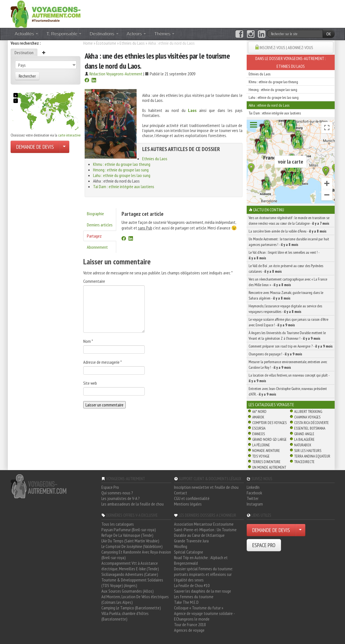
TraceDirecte (304, 462)
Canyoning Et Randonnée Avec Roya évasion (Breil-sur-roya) (136, 555)
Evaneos (259, 434)
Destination (24, 52)
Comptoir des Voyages (269, 423)
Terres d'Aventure (266, 462)
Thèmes (164, 34)
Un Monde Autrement (269, 467)
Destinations (104, 34)
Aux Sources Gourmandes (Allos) (128, 591)
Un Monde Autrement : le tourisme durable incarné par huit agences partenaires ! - (289, 242)
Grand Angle (304, 434)
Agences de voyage (189, 630)
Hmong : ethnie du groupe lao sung (121, 170)
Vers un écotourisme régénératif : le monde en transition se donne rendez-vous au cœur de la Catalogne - (289, 221)
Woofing (181, 546)
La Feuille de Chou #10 (192, 585)
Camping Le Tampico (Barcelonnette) (131, 608)
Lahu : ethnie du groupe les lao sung (122, 175)
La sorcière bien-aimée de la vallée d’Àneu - (288, 231)
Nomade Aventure (266, 451)
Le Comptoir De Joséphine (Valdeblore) (132, 546)
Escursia (259, 428)
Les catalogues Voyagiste (271, 404)
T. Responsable (64, 34)
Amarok (258, 417)
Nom (88, 341)
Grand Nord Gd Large (269, 439)
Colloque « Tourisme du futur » (199, 608)
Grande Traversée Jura (191, 541)
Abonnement (97, 247)
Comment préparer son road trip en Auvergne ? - (291, 346)
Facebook (254, 493)
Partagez (94, 236)
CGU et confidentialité (192, 498)
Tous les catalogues (118, 524)
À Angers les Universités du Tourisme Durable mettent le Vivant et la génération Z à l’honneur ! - (287, 336)
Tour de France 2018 (190, 624)
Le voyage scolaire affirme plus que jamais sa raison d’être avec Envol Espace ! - (288, 322)
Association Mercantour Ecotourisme (204, 524)
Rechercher (27, 76)
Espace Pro (110, 487)
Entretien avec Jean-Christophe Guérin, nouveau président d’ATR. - (288, 391)
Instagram (255, 504)
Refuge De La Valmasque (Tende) (127, 535)
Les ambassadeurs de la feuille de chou (133, 504)
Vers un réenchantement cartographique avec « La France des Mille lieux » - (288, 282)
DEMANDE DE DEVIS (35, 147)
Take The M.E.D (186, 602)
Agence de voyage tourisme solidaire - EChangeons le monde (204, 616)
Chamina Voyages (307, 417)
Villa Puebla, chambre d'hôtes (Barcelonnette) (125, 616)
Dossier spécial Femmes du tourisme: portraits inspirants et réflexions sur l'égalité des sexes (204, 574)
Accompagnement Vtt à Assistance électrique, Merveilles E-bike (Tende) (130, 566)
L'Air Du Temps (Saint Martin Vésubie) (130, 541)
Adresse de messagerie (103, 362)
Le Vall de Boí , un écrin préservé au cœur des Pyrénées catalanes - (286, 269)
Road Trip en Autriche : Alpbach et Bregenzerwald (201, 560)
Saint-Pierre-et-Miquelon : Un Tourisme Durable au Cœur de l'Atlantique (205, 532)
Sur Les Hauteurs (308, 451)
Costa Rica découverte (311, 423)
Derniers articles (100, 225)
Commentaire (94, 281)
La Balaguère (304, 439)
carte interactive (69, 135)
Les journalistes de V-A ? (121, 498)
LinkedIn (253, 487)
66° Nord (259, 411)
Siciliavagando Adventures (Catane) (130, 574)
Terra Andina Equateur (312, 456)
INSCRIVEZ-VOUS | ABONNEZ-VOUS (286, 47)
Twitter (253, 498)
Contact (181, 493)
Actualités (27, 34)
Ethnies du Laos (132, 43)
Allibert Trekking (308, 411)
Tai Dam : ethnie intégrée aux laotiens (124, 186)
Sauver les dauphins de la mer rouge (203, 591)
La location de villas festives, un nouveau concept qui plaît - (289, 378)
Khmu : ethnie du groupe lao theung (122, 164)
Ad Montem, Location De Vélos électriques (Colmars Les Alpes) (135, 599)
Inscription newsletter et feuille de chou (206, 487)
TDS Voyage (261, 456)
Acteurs (136, 34)
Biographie (95, 214)
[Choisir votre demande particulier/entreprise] (64, 147)
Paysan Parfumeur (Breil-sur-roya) (129, 530)
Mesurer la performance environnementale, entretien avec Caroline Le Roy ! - (288, 365)
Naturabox (303, 445)
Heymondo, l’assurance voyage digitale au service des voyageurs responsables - (285, 309)
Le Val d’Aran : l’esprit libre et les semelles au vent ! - (284, 255)
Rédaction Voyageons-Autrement (116, 74)
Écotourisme (106, 43)
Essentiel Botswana (310, 428)
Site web (90, 383)
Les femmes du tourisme (194, 597)
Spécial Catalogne (189, 552)
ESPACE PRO (264, 545)
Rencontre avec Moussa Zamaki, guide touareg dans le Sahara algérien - (286, 295)
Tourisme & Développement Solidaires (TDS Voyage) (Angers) (132, 583)
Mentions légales (188, 504)
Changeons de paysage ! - (275, 354)
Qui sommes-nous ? (117, 493)
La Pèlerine (261, 445)
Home (88, 43)
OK (329, 34)
